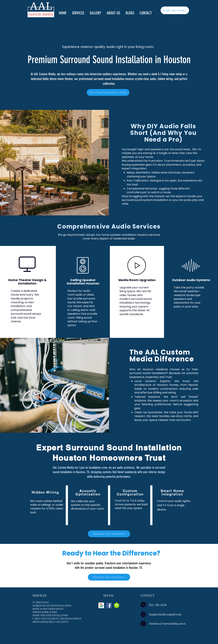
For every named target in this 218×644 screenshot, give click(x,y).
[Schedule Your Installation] (109, 534)
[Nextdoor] (117, 605)
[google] (101, 605)
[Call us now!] (175, 10)
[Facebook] (109, 605)
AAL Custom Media (51, 636)
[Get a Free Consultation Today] (108, 92)
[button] (78, 13)
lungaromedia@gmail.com (165, 614)
